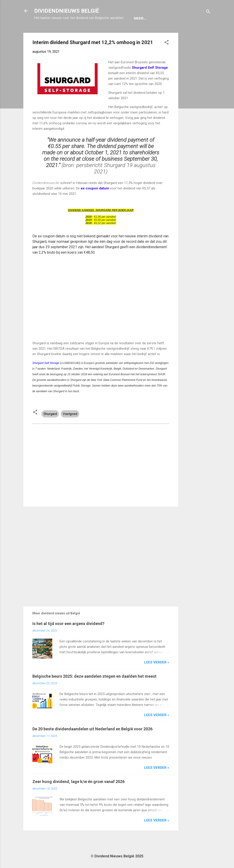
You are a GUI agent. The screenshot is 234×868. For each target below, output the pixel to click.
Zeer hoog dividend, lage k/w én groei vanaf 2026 (78, 796)
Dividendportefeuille (106, 32)
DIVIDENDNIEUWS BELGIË (67, 11)
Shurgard (50, 428)
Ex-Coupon (66, 32)
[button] (166, 57)
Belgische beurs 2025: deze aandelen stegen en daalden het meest (94, 690)
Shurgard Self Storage (46, 377)
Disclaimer (146, 32)
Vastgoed (70, 428)
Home (43, 32)
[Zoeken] (208, 12)
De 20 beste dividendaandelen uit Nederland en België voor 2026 (92, 743)
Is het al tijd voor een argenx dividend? (68, 638)
